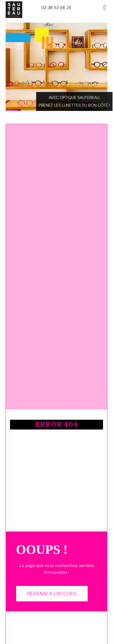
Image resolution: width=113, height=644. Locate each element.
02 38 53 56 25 (56, 8)
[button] (105, 7)
